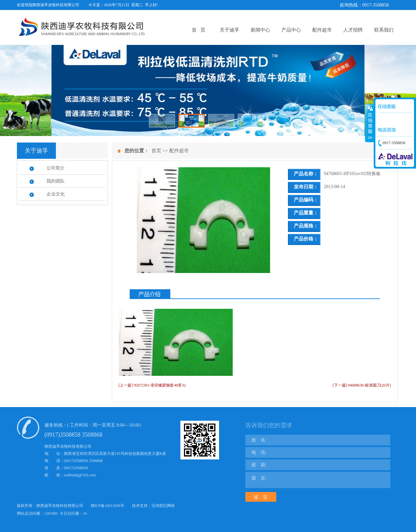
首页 (156, 151)
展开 (370, 123)
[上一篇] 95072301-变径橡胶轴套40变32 (152, 385)
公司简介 (56, 168)
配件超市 (322, 30)
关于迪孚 (229, 30)
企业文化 (56, 194)
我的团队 (56, 181)
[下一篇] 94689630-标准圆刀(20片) (362, 385)
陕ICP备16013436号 (108, 506)
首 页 (198, 30)
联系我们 (384, 30)
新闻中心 (260, 30)
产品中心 (291, 30)
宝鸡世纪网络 (163, 506)
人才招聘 (353, 30)
